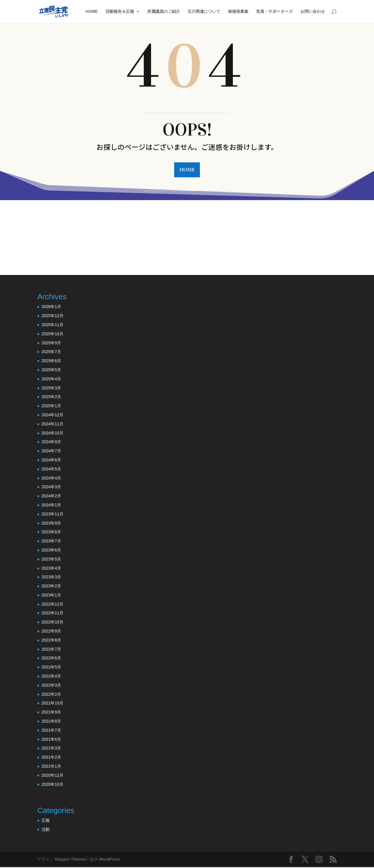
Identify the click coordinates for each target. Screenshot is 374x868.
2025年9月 (51, 343)
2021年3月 (51, 749)
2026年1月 (51, 307)
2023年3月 (51, 577)
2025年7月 (51, 353)
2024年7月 (51, 451)
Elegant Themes (71, 860)
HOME (92, 12)
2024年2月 (51, 496)
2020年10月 (52, 785)
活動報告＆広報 (120, 12)
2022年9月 (51, 632)
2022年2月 (51, 695)
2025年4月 (51, 379)
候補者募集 (238, 12)
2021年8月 (51, 722)
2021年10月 (52, 704)
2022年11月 (52, 614)
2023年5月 (51, 560)
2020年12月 (52, 776)
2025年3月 (51, 389)
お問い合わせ (313, 12)
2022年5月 (51, 668)
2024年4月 (51, 479)
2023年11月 (52, 515)
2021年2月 (51, 758)
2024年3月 (51, 487)
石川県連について (204, 12)
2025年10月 (52, 334)
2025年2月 (51, 398)
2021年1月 (51, 767)
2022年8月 (51, 641)
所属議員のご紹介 (164, 12)
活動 (46, 830)
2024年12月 (52, 415)
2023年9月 (51, 524)
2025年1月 (51, 406)
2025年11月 (52, 325)
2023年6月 (51, 551)
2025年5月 (51, 370)
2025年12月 (52, 316)
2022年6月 (51, 659)
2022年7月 (51, 650)
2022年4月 (51, 677)
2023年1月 (51, 596)
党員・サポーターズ (274, 12)
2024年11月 (52, 424)
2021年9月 (51, 713)
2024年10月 (52, 434)
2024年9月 (51, 443)
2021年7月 (51, 731)
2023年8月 (51, 532)
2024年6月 (51, 460)
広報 (46, 821)
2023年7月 (51, 542)
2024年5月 (51, 470)
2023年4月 (51, 569)
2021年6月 (51, 740)
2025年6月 (51, 361)
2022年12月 (52, 605)
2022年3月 (51, 686)
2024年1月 (51, 506)
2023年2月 (51, 587)
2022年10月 (52, 623)
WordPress (110, 860)
